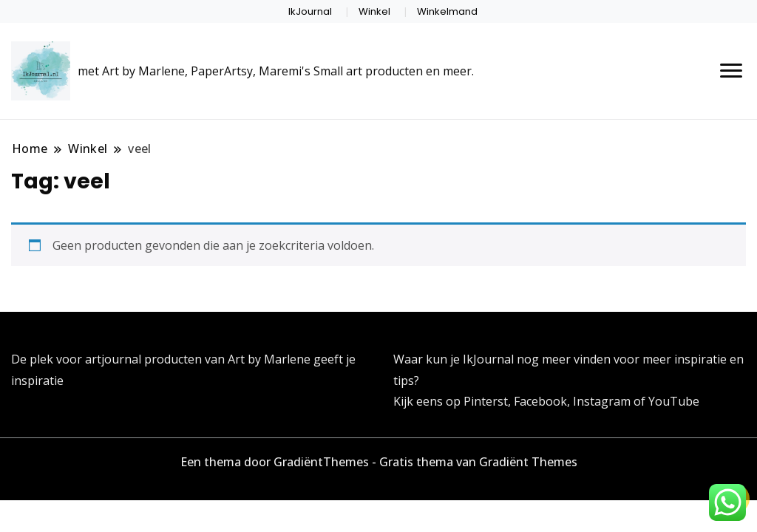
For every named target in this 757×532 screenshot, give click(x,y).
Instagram (603, 401)
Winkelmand (447, 11)
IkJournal (310, 11)
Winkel (374, 11)
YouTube (674, 401)
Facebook (540, 401)
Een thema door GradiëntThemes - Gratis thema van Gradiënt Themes (379, 462)
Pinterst (486, 401)
